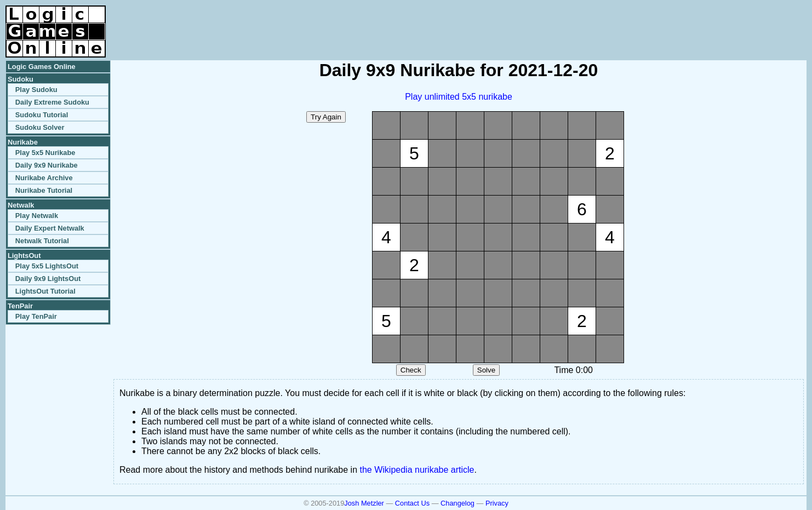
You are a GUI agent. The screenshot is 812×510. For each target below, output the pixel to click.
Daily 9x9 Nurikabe (47, 165)
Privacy (497, 503)
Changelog (458, 503)
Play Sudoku (36, 90)
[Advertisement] (678, 22)
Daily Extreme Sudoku (52, 102)
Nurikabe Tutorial (44, 190)
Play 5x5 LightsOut (47, 266)
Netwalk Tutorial (42, 241)
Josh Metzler (364, 503)
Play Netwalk (37, 216)
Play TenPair (36, 316)
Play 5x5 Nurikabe (45, 153)
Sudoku (21, 79)
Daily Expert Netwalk (50, 228)
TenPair (20, 306)
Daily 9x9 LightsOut (48, 279)
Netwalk (21, 205)
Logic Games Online (42, 67)
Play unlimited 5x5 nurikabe (459, 97)
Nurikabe (23, 142)
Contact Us (412, 503)
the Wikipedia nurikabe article (417, 470)
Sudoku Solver (40, 127)
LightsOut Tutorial (45, 291)
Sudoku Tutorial (42, 115)
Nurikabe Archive (44, 178)
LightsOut (24, 256)
